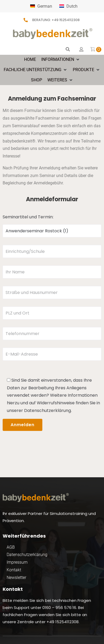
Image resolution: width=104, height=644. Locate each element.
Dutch (68, 6)
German (41, 6)
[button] (61, 60)
